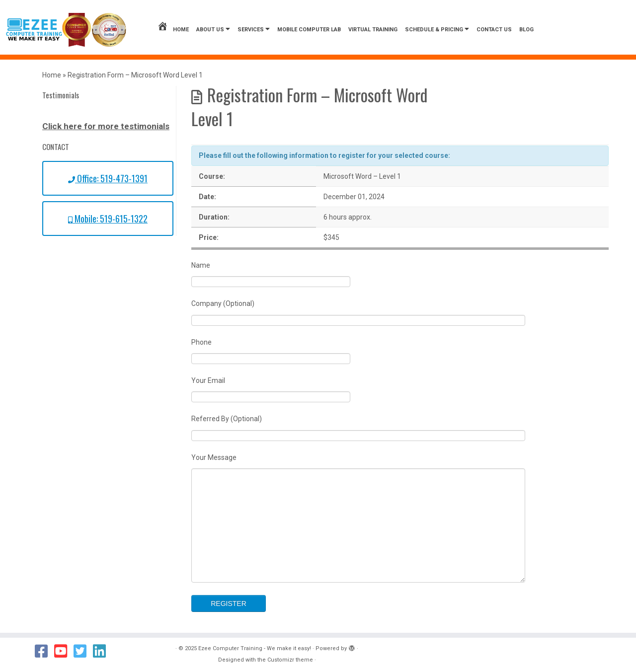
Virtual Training (373, 30)
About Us (213, 29)
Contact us (494, 30)
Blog (526, 30)
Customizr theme (290, 660)
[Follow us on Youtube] (64, 651)
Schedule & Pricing (437, 29)
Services (254, 29)
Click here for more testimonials (106, 126)
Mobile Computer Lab (309, 30)
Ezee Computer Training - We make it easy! (255, 648)
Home (173, 30)
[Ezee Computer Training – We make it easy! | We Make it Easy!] (66, 30)
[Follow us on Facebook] (44, 651)
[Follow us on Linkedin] (103, 651)
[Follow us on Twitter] (83, 651)
